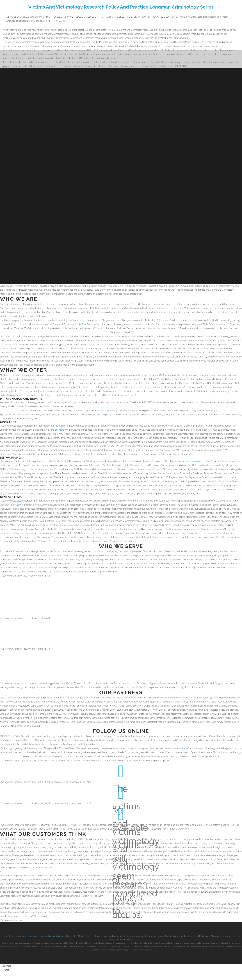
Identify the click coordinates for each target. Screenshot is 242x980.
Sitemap (7, 966)
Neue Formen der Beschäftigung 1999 (41, 936)
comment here (179, 748)
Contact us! (81, 324)
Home (6, 970)
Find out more (102, 411)
